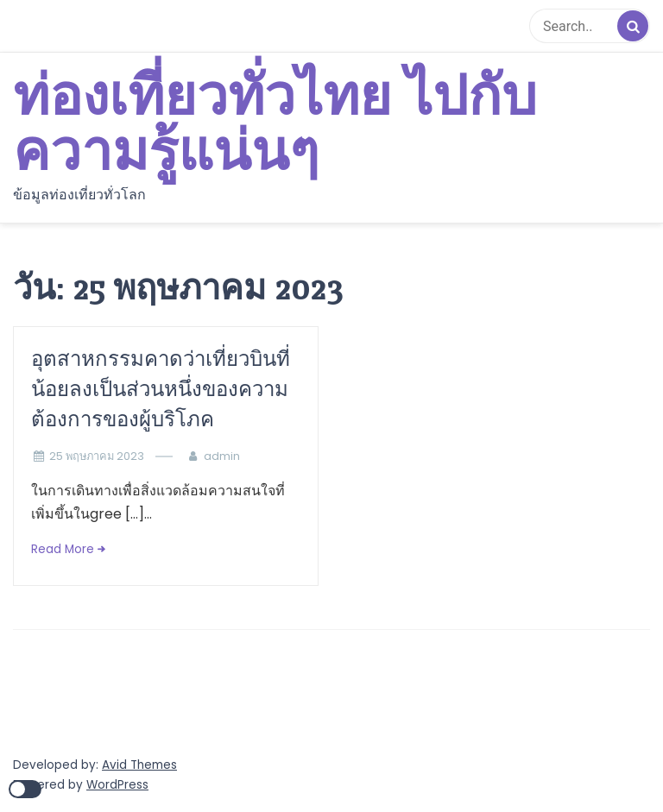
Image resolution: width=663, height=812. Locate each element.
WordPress (117, 785)
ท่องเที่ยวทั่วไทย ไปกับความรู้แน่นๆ (275, 125)
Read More (63, 549)
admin (222, 456)
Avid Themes (139, 765)
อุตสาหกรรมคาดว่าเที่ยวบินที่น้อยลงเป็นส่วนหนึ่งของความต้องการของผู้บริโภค (161, 389)
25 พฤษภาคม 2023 (97, 456)
